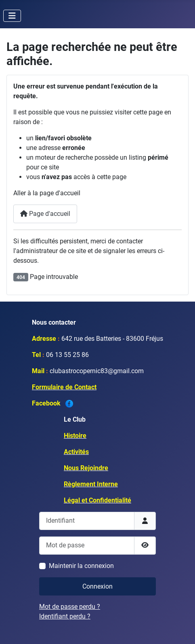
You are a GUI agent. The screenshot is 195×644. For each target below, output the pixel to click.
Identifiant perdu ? (65, 616)
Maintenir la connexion (81, 566)
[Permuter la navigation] (12, 16)
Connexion (97, 586)
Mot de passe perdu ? (70, 607)
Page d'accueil (45, 214)
